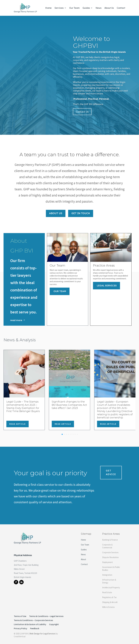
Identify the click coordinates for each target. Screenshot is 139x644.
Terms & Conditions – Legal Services (46, 614)
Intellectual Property (111, 585)
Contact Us (82, 112)
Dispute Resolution (110, 555)
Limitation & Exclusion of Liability (30, 622)
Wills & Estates (108, 605)
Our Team (74, 8)
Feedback (35, 626)
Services (59, 8)
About (83, 557)
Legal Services (107, 283)
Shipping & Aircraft (110, 600)
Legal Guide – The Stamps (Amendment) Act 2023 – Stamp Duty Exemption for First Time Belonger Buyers (23, 404)
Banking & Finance (110, 538)
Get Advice (111, 470)
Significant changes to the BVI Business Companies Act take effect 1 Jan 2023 (69, 403)
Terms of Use (20, 614)
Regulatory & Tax (109, 595)
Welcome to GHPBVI (91, 42)
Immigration (107, 573)
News (98, 8)
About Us (109, 8)
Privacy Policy (20, 626)
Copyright (54, 622)
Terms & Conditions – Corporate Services (33, 618)
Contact (121, 8)
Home (48, 8)
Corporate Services (110, 550)
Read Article (18, 422)
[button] (62, 432)
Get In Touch (81, 211)
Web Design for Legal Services (42, 631)
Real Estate (107, 590)
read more (16, 318)
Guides (86, 8)
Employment (108, 560)
